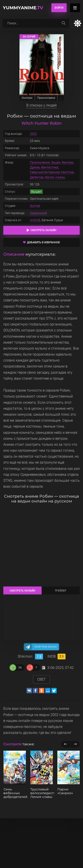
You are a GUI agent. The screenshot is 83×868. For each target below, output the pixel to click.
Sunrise (35, 206)
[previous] (66, 744)
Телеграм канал (45, 647)
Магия (49, 177)
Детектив (37, 177)
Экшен (56, 162)
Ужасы (60, 177)
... (61, 98)
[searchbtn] (64, 23)
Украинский (38, 213)
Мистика (67, 172)
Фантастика (50, 167)
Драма (35, 167)
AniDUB (35, 220)
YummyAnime (23, 8)
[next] (75, 744)
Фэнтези (68, 162)
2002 (33, 134)
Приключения (40, 162)
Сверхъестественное (45, 172)
